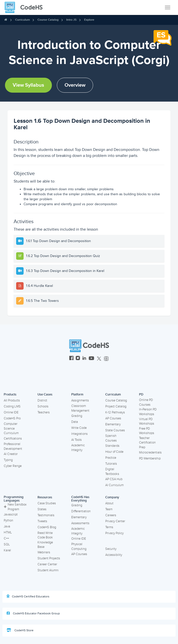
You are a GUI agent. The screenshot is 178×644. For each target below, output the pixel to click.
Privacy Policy (114, 533)
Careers (111, 515)
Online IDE (11, 412)
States (42, 509)
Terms (109, 527)
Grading (77, 416)
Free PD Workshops (147, 431)
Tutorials (111, 464)
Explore (89, 20)
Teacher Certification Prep (147, 443)
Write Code (79, 428)
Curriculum (22, 20)
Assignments (80, 400)
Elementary (113, 424)
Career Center (47, 564)
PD (141, 394)
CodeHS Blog (47, 527)
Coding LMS (12, 406)
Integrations (79, 434)
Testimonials (46, 515)
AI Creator (11, 454)
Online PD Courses (146, 402)
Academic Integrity (78, 448)
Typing (8, 460)
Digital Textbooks (112, 472)
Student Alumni (48, 570)
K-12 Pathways (115, 412)
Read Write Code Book (45, 535)
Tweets (42, 521)
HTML (8, 532)
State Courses (115, 430)
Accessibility (114, 555)
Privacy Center (115, 521)
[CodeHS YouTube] (91, 359)
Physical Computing (79, 547)
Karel (7, 550)
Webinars (44, 552)
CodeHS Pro (12, 418)
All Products (12, 400)
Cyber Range (13, 466)
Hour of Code (114, 452)
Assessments (80, 523)
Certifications (13, 439)
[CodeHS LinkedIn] (84, 359)
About (109, 503)
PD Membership (150, 458)
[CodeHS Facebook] (71, 359)
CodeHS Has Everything (80, 499)
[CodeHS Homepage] (26, 7)
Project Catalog (116, 406)
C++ (6, 538)
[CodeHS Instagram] (78, 359)
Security (111, 549)
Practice (111, 458)
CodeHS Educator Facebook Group (33, 613)
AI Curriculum (114, 485)
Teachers (44, 412)
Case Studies (47, 503)
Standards (112, 446)
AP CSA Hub (114, 479)
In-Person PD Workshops (148, 412)
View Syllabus (28, 85)
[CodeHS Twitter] (99, 359)
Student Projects (49, 558)
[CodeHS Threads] (106, 359)
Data (75, 422)
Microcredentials (150, 452)
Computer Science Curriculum (11, 428)
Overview (75, 85)
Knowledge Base (45, 545)
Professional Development (13, 446)
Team (109, 509)
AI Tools (76, 440)
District (42, 400)
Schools (43, 406)
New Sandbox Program (15, 507)
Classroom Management (80, 408)
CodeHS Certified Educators (28, 596)
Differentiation (81, 511)
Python (8, 520)
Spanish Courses (111, 438)
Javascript (11, 515)
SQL (7, 544)
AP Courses (113, 418)
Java (7, 526)
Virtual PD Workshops (147, 421)
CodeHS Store (20, 630)
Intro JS (71, 20)
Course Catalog (48, 20)
